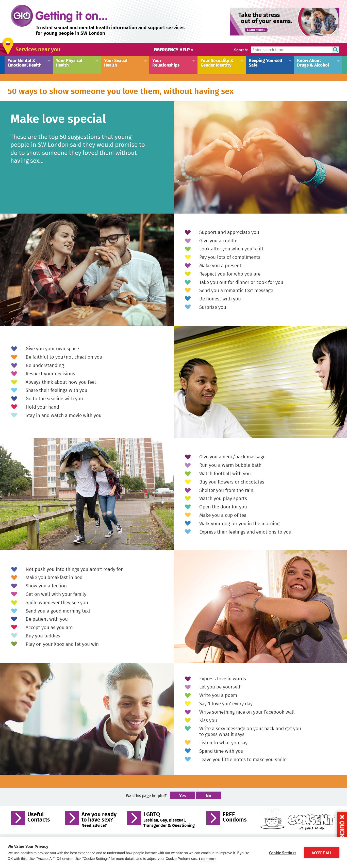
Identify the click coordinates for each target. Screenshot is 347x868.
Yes (183, 795)
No (209, 795)
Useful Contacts (39, 817)
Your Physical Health (69, 62)
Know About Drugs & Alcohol (313, 62)
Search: (241, 50)
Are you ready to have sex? (99, 819)
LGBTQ (169, 819)
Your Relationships (166, 62)
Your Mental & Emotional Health (25, 62)
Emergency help (174, 49)
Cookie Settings (283, 853)
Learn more (208, 859)
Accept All (322, 853)
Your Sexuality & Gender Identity (217, 62)
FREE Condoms (235, 817)
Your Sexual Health (116, 62)
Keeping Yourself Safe (266, 62)
